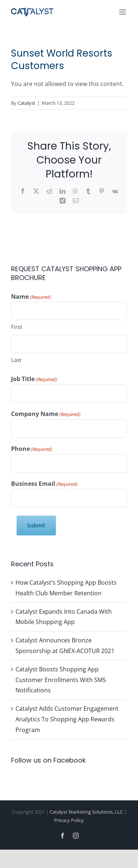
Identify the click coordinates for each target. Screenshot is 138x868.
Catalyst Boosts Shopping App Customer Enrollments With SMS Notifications (61, 680)
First (17, 327)
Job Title (34, 379)
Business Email (44, 484)
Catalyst (26, 103)
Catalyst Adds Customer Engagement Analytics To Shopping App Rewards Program (67, 719)
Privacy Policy (69, 820)
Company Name (46, 414)
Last (16, 360)
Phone (32, 449)
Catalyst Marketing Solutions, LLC (86, 812)
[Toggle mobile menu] (123, 12)
